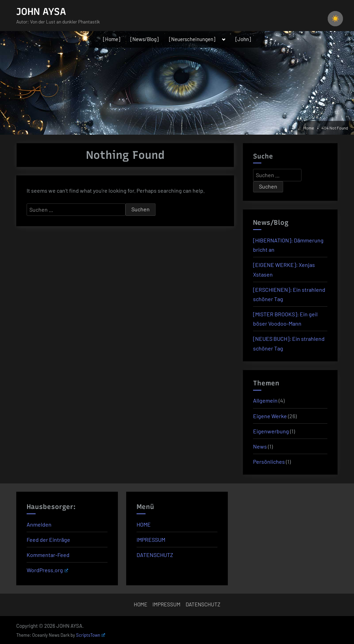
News (260, 446)
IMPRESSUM (151, 540)
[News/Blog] (145, 39)
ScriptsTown (91, 635)
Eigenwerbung (271, 431)
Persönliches (269, 462)
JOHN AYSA (41, 11)
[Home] (112, 39)
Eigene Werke (270, 416)
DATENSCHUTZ (155, 555)
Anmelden (39, 524)
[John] (243, 39)
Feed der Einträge (48, 540)
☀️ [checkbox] (335, 19)
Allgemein (265, 400)
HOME (144, 524)
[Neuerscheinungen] (192, 39)
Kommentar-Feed (48, 555)
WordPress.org (47, 570)
